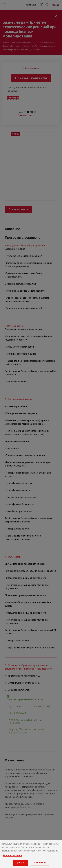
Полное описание (12, 855)
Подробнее (40, 863)
